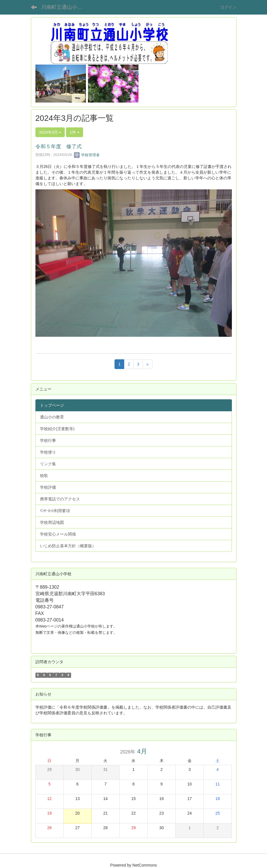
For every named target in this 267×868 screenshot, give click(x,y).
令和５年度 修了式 (59, 147)
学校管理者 (87, 155)
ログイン (228, 7)
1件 (75, 132)
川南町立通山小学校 (64, 7)
